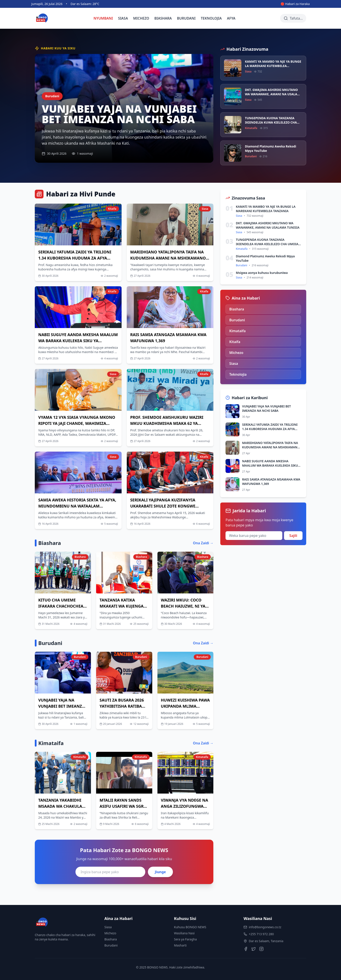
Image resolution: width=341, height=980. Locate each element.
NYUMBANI (103, 18)
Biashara (111, 939)
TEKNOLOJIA (211, 18)
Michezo (110, 933)
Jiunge (160, 872)
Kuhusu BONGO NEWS (190, 927)
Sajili (293, 536)
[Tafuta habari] (293, 18)
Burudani (111, 945)
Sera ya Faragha (185, 939)
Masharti (180, 945)
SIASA (123, 18)
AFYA (231, 18)
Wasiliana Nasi (184, 933)
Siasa (108, 927)
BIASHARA (163, 18)
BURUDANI (186, 18)
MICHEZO (141, 18)
